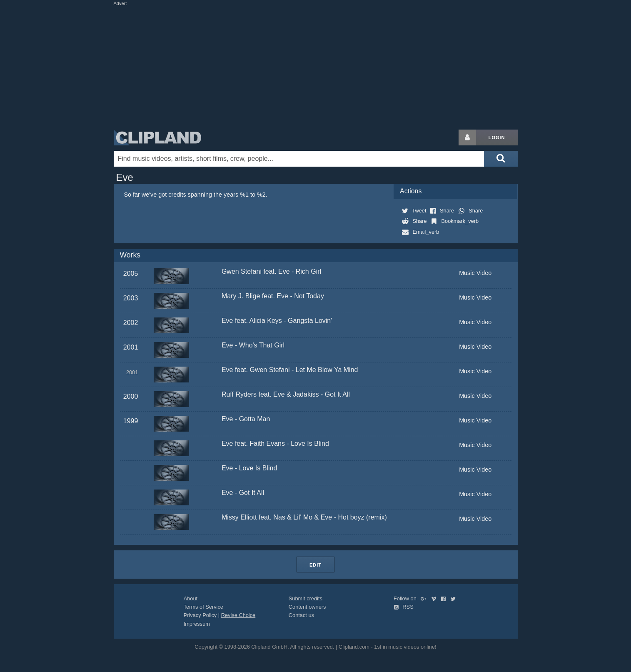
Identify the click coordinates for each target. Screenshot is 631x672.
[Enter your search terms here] (299, 159)
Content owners (307, 607)
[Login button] (467, 137)
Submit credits (306, 598)
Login (497, 137)
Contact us (301, 615)
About (191, 598)
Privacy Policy (200, 615)
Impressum (197, 624)
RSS (404, 607)
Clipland (157, 137)
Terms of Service (203, 607)
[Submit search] (501, 159)
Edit (315, 565)
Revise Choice (238, 615)
